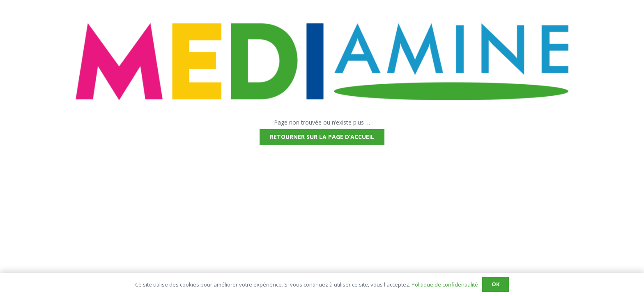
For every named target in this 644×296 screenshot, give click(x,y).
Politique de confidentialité (445, 284)
